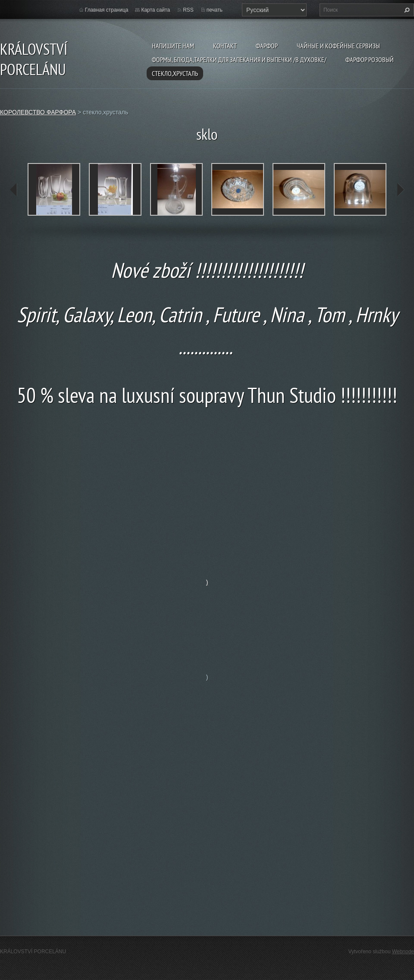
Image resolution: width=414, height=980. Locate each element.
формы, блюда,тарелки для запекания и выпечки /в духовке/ (239, 60)
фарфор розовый (370, 60)
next (400, 190)
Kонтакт (225, 46)
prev (14, 190)
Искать (406, 10)
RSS (188, 10)
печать (215, 10)
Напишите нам (173, 46)
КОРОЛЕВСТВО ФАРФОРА (38, 112)
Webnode (403, 952)
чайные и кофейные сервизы (338, 46)
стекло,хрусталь (175, 73)
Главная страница (107, 10)
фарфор (267, 46)
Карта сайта (155, 10)
